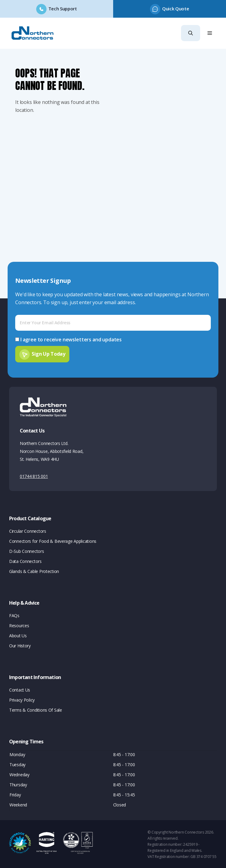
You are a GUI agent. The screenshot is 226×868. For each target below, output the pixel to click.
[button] (191, 33)
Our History (20, 645)
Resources (19, 625)
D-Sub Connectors (27, 550)
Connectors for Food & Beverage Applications (53, 540)
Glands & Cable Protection (34, 570)
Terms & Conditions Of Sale (36, 709)
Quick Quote (176, 9)
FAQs (14, 615)
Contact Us (20, 689)
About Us (18, 635)
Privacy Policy (22, 699)
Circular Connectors (28, 530)
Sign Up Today (49, 353)
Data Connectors (25, 560)
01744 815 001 (34, 475)
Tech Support (63, 9)
